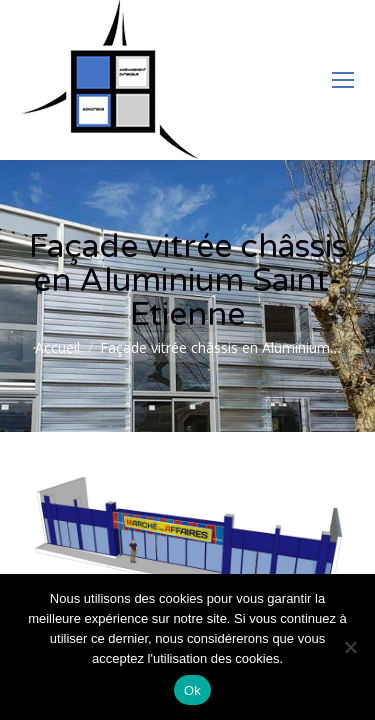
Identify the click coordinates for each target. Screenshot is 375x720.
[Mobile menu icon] (343, 80)
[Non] (350, 647)
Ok (192, 690)
